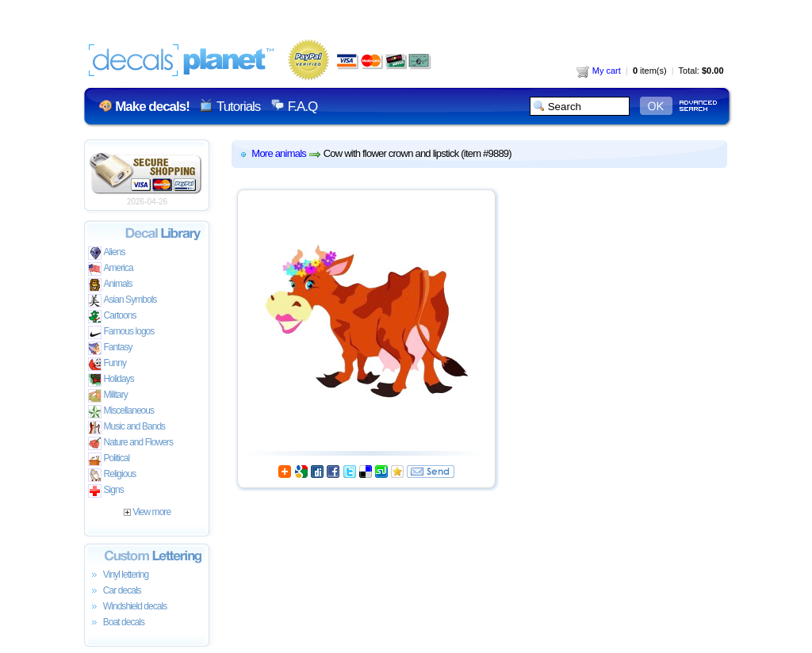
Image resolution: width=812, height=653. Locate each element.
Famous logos (121, 332)
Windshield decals (128, 607)
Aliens (107, 253)
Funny (107, 364)
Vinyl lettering (119, 575)
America (111, 269)
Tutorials (238, 107)
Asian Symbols (123, 301)
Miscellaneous (121, 412)
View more (147, 512)
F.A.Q (303, 107)
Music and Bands (127, 428)
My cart (599, 71)
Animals (110, 285)
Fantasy (110, 348)
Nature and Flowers (130, 443)
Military (108, 396)
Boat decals (117, 623)
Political (109, 459)
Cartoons (112, 317)
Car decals (115, 591)
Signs (106, 491)
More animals (279, 153)
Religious (112, 475)
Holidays (111, 380)
